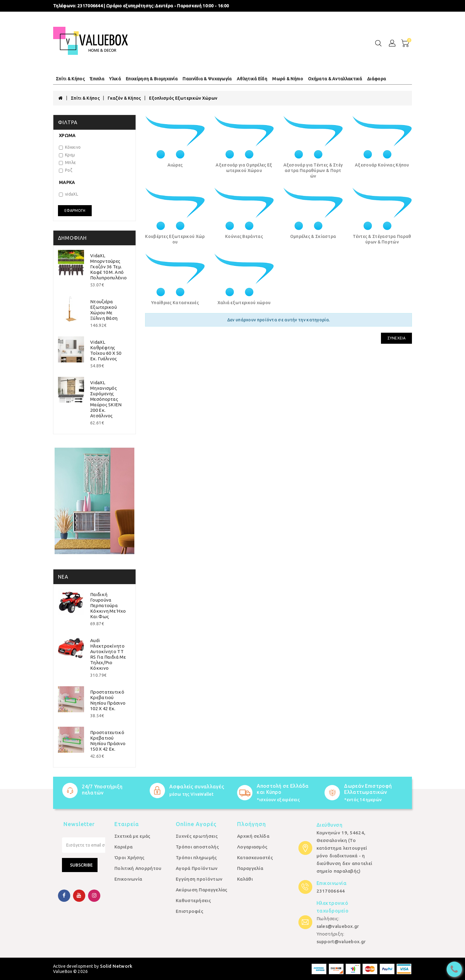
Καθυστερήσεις (193, 900)
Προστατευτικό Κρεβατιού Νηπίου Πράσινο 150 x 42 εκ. (108, 741)
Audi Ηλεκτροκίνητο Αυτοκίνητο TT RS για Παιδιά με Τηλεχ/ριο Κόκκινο (108, 654)
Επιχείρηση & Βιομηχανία (152, 79)
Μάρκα (67, 182)
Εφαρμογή (75, 211)
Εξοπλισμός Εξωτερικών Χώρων (183, 98)
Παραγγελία (250, 868)
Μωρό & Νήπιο (288, 79)
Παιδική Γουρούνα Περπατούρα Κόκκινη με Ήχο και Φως (108, 605)
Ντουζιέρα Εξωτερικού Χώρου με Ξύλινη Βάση (104, 310)
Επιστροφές (190, 911)
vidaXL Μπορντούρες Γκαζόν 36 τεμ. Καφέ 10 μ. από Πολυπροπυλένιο (108, 267)
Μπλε (67, 163)
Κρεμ (67, 155)
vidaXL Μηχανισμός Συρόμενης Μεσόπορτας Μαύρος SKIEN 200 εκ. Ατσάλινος (106, 399)
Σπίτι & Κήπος (70, 79)
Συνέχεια (396, 338)
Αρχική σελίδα (253, 836)
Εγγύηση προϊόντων (199, 879)
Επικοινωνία (128, 879)
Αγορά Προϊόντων (197, 868)
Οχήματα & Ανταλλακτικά (335, 79)
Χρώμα (67, 136)
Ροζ (65, 170)
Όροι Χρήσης (129, 857)
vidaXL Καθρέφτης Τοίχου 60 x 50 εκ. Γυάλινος (106, 350)
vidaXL (69, 194)
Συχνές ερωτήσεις (197, 836)
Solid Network (116, 966)
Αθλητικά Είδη (252, 79)
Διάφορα (377, 79)
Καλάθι (245, 879)
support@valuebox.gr (341, 942)
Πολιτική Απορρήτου (138, 868)
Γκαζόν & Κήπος (124, 98)
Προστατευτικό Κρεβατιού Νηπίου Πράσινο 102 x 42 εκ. (108, 700)
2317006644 (90, 6)
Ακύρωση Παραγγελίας (202, 890)
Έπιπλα (97, 79)
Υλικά (115, 79)
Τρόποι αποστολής (197, 847)
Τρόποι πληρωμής (196, 857)
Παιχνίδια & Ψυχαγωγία (207, 79)
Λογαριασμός (252, 847)
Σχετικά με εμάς (133, 836)
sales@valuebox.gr (338, 926)
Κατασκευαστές (255, 857)
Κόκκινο (70, 147)
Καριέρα (123, 847)
